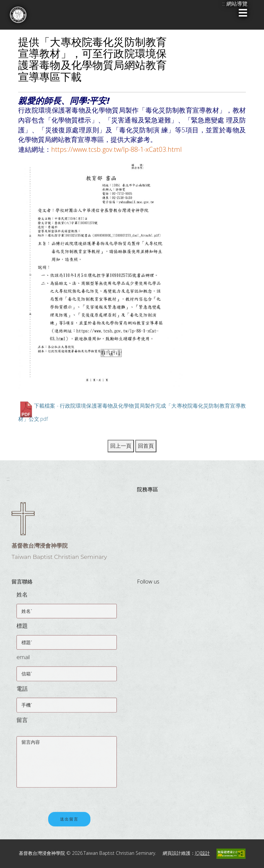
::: (8, 479)
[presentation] (67, 796)
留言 (22, 724)
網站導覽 (237, 4)
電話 (22, 693)
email (23, 661)
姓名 (22, 598)
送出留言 (69, 824)
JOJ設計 (202, 853)
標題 (22, 630)
